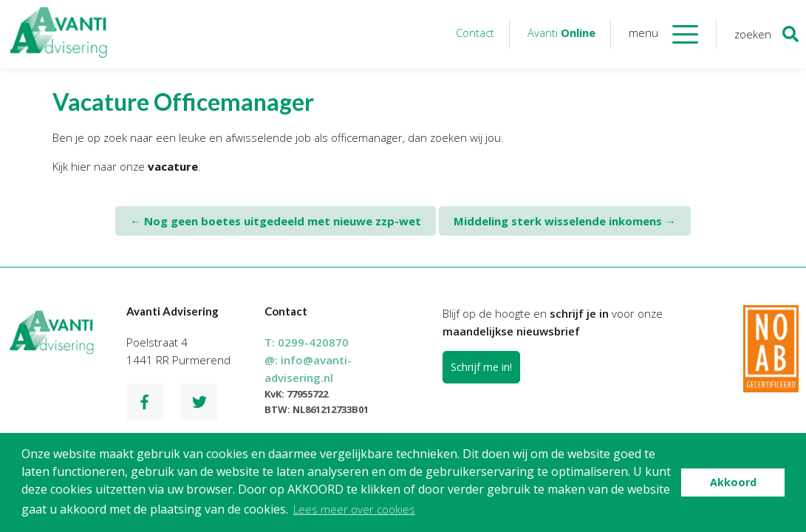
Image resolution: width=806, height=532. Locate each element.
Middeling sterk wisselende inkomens (565, 221)
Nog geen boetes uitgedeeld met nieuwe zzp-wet (276, 221)
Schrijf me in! (481, 367)
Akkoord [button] (733, 482)
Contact (475, 33)
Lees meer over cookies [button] (354, 509)
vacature (173, 166)
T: (307, 342)
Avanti (561, 33)
